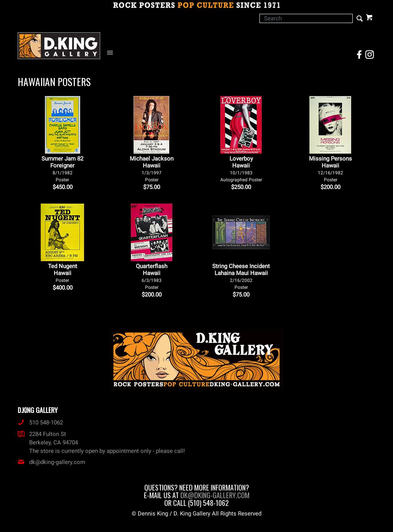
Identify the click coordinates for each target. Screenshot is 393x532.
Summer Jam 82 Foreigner (62, 169)
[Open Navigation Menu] (112, 53)
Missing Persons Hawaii (330, 169)
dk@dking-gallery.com (51, 462)
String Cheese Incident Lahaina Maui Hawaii (241, 276)
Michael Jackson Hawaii (152, 169)
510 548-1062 (40, 423)
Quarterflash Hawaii (152, 276)
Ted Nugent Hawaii (63, 273)
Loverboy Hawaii (241, 169)
